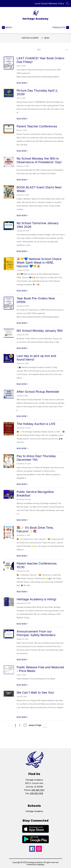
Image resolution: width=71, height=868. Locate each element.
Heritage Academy (30, 38)
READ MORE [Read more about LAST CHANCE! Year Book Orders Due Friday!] (22, 83)
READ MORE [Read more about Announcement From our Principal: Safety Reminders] (22, 660)
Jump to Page (35, 725)
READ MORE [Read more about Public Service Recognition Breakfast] (22, 520)
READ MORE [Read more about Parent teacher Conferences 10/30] (22, 592)
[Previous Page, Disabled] (10, 725)
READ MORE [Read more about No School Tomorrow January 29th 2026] (22, 251)
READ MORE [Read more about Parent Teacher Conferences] (22, 151)
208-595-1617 (38, 790)
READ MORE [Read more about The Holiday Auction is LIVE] (22, 448)
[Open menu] (7, 28)
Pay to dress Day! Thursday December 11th (36, 458)
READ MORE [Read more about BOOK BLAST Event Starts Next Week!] (22, 216)
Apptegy (41, 864)
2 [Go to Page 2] (20, 725)
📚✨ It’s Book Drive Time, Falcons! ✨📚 (35, 529)
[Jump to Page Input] (45, 725)
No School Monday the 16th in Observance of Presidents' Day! (39, 160)
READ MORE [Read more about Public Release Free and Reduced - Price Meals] (22, 685)
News (47, 38)
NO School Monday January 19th (40, 331)
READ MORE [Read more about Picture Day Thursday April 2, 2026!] (22, 119)
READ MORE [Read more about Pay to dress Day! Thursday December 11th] (22, 484)
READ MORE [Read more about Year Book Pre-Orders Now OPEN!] (22, 323)
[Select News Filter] (52, 50)
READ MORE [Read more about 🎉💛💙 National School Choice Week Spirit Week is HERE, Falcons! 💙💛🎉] (22, 291)
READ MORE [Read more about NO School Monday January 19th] (22, 348)
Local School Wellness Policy (49, 3)
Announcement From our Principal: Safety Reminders (36, 633)
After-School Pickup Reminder (38, 392)
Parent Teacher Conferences (37, 126)
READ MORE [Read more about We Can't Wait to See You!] (22, 717)
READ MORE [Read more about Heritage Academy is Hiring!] (22, 624)
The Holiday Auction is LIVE (36, 424)
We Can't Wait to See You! (35, 693)
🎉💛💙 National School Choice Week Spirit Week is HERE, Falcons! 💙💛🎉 (39, 263)
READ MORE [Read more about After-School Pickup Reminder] (22, 416)
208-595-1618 (37, 793)
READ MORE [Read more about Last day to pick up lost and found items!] (22, 384)
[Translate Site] (60, 28)
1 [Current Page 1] (15, 725)
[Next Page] (25, 725)
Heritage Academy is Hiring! (36, 599)
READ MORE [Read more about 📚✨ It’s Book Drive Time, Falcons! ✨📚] (22, 556)
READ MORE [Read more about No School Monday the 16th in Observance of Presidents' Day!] (22, 180)
